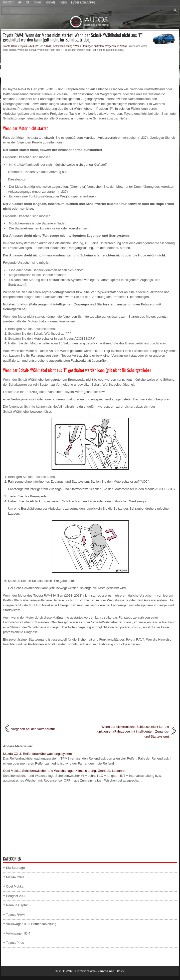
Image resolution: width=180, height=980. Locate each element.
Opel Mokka (15, 886)
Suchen (63, 3)
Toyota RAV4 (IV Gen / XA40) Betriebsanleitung (46, 46)
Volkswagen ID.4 (18, 933)
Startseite (8, 3)
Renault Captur (17, 905)
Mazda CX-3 (15, 877)
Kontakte (50, 3)
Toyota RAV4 (10, 46)
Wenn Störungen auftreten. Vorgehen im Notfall (101, 46)
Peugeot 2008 (16, 896)
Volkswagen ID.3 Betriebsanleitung (31, 924)
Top (28, 3)
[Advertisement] (90, 69)
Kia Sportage (15, 868)
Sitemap (38, 3)
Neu (20, 3)
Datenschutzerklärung (83, 3)
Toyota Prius (15, 943)
